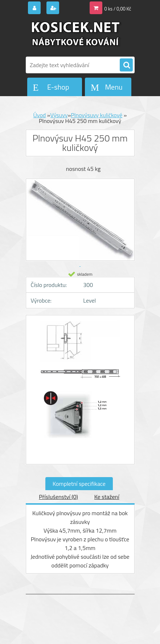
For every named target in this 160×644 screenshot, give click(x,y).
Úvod (40, 115)
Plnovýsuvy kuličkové (97, 115)
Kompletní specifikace (79, 484)
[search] (126, 65)
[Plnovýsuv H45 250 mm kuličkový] (80, 354)
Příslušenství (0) (58, 497)
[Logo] (76, 36)
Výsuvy (59, 115)
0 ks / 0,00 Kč (118, 9)
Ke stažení (107, 497)
